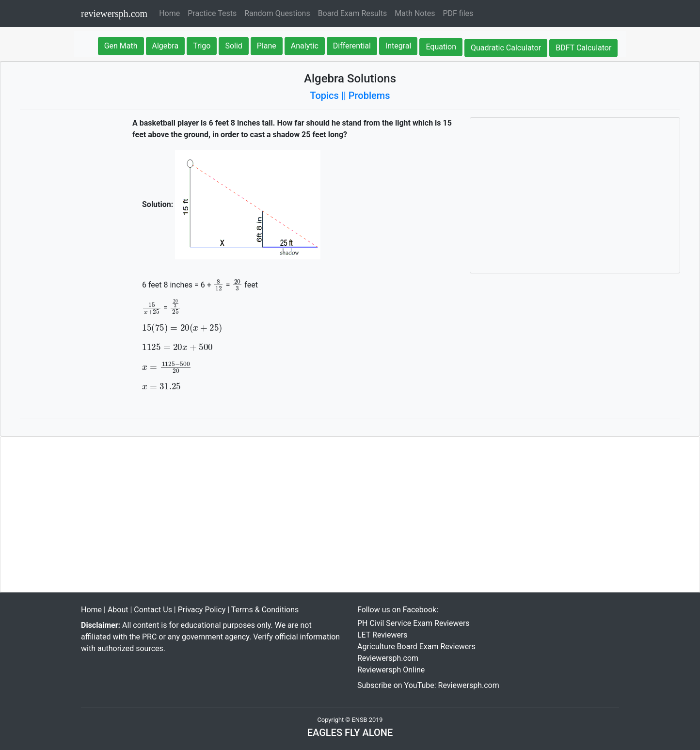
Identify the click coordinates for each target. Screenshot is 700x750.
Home (171, 13)
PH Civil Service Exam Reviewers (414, 623)
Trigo (202, 46)
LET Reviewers (382, 635)
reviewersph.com (114, 14)
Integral (398, 46)
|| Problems (366, 96)
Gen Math (121, 46)
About (118, 610)
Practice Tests (212, 13)
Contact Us (153, 610)
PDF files (458, 13)
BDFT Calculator (583, 48)
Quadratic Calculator (506, 48)
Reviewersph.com (388, 658)
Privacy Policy (202, 610)
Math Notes (415, 13)
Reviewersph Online (391, 670)
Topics (325, 96)
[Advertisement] (575, 195)
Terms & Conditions (265, 610)
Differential (352, 46)
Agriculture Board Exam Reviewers (416, 646)
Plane (267, 46)
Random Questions (277, 13)
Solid (233, 46)
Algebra (166, 46)
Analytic (305, 46)
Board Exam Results (353, 13)
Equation (441, 47)
